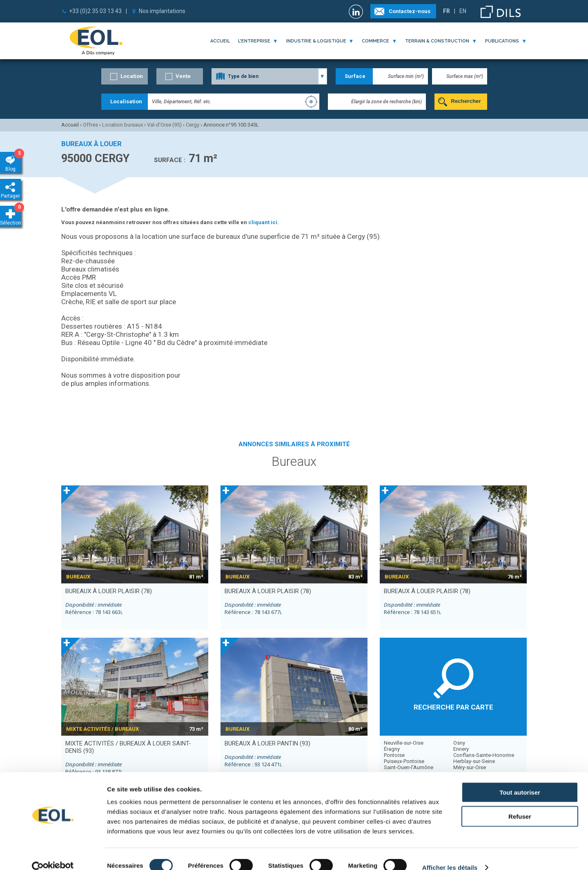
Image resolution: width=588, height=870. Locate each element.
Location (132, 76)
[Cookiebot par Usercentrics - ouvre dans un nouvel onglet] (53, 854)
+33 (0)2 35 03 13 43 (95, 11)
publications (502, 41)
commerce (375, 41)
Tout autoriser (520, 779)
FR (447, 11)
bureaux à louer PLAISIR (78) (109, 591)
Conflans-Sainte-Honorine (484, 755)
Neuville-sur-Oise (404, 743)
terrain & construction (437, 41)
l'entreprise (254, 41)
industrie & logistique (316, 41)
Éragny (392, 749)
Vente (183, 76)
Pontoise (394, 755)
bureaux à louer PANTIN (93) (267, 743)
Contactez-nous (410, 11)
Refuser (520, 803)
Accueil (220, 41)
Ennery (461, 749)
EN (463, 11)
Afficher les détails (450, 854)
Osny (459, 743)
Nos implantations (162, 11)
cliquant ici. (264, 222)
